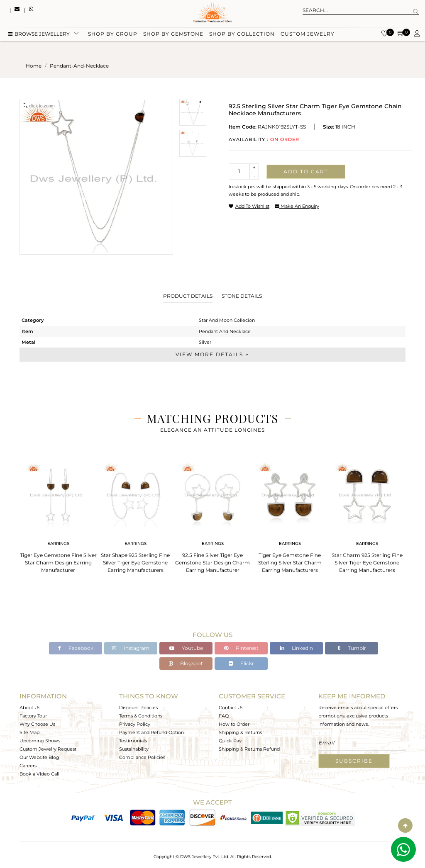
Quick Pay (230, 741)
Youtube (186, 648)
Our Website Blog (39, 757)
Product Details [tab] (188, 296)
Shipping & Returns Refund (249, 749)
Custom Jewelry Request (48, 749)
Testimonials (133, 741)
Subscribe (354, 761)
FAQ (224, 716)
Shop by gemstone (173, 34)
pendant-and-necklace (79, 66)
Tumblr (352, 648)
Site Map (29, 732)
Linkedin (297, 648)
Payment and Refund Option (151, 732)
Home (34, 66)
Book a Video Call (39, 774)
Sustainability (134, 749)
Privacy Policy (135, 724)
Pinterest (241, 648)
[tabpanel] (58, 515)
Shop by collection (242, 34)
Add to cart (306, 171)
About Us (30, 708)
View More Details (212, 354)
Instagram (131, 648)
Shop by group (113, 34)
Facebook (76, 648)
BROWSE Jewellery (39, 34)
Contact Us (231, 708)
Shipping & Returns (240, 732)
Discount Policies (138, 708)
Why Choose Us (37, 724)
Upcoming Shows (40, 741)
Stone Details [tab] (242, 296)
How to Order (234, 724)
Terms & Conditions (141, 716)
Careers (28, 766)
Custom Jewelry (308, 34)
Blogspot (186, 663)
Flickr (241, 663)
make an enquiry (297, 206)
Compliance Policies (142, 757)
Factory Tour (33, 716)
